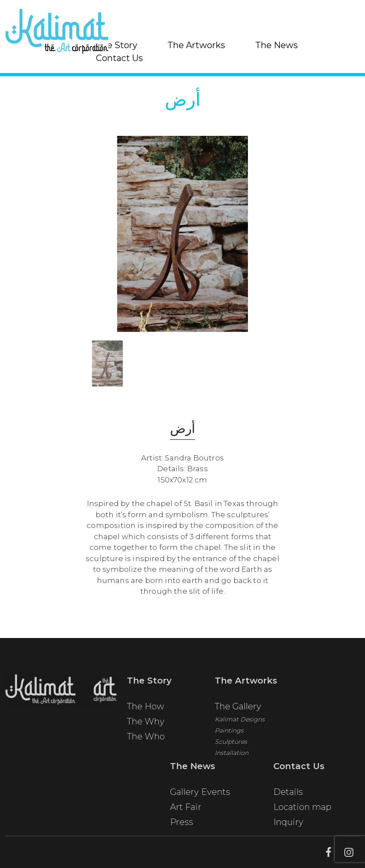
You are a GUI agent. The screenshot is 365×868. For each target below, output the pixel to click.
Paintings (229, 733)
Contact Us (119, 58)
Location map (302, 810)
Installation (232, 756)
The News (277, 45)
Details (288, 795)
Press (182, 825)
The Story (117, 45)
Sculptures (231, 745)
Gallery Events (200, 795)
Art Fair (186, 810)
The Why (146, 724)
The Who (146, 739)
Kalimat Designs (240, 722)
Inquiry (288, 825)
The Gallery (238, 709)
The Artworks (196, 45)
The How (145, 709)
